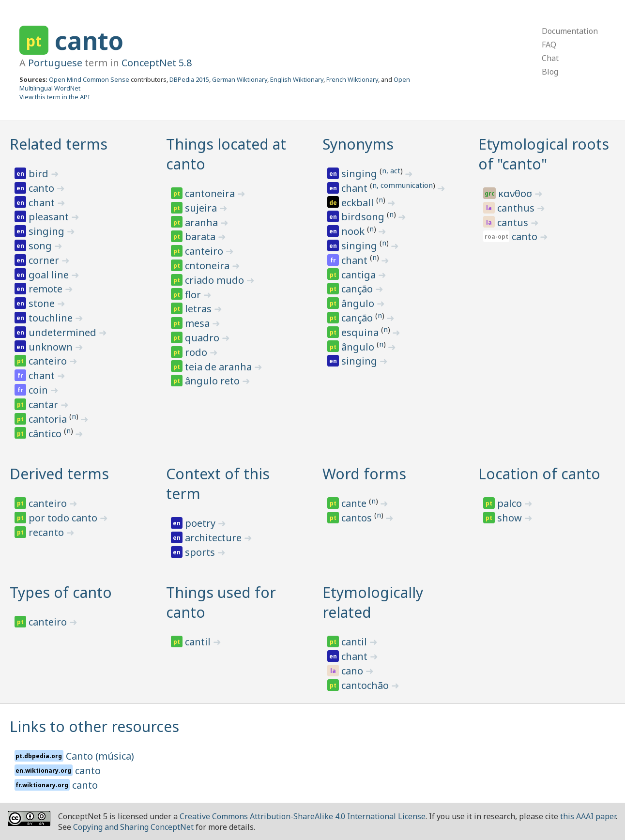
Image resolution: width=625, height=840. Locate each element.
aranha (203, 222)
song (41, 246)
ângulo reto (213, 381)
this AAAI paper (588, 816)
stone (43, 303)
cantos (358, 518)
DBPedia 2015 (189, 79)
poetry (201, 523)
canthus (517, 208)
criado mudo (216, 280)
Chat (550, 58)
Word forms (364, 474)
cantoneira (211, 193)
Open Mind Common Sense (89, 79)
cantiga (360, 275)
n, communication (403, 185)
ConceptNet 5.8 (157, 63)
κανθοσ (516, 193)
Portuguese (55, 63)
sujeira (202, 208)
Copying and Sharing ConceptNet (133, 827)
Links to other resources (94, 726)
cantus (514, 222)
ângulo (359, 303)
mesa (198, 323)
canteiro (49, 361)
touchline (52, 318)
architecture (214, 538)
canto (89, 41)
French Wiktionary (352, 79)
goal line (50, 275)
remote (47, 289)
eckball (359, 203)
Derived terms (59, 474)
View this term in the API (55, 97)
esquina (361, 332)
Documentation (570, 31)
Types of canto (61, 592)
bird (40, 174)
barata (201, 237)
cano (353, 671)
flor (194, 295)
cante (355, 503)
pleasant (50, 217)
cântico (46, 434)
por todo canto (64, 518)
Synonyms (358, 144)
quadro (203, 338)
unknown (52, 347)
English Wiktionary (297, 79)
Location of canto (539, 474)
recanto (47, 532)
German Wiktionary (240, 79)
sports (201, 552)
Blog (550, 72)
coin (39, 390)
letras (199, 309)
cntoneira (208, 266)
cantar (45, 405)
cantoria (49, 419)
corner (45, 260)
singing (48, 231)
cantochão (366, 685)
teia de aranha (220, 367)
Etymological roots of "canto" (544, 154)
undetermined (64, 332)
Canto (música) (100, 756)
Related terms (59, 144)
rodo (197, 352)
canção (358, 289)
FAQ (549, 45)
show (511, 518)
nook (354, 231)
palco (511, 503)
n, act (391, 170)
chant (43, 203)
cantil (199, 642)
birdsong (364, 217)
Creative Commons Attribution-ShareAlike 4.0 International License (303, 816)
